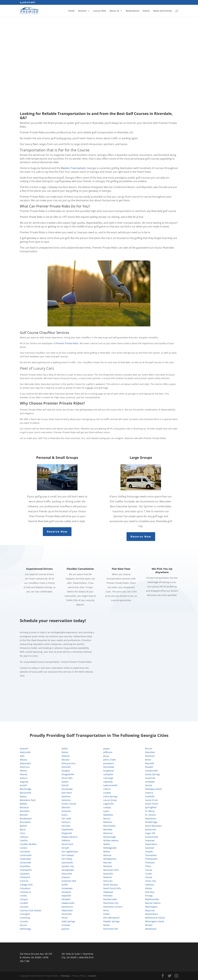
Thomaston (151, 855)
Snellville (150, 796)
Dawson (66, 756)
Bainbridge (26, 789)
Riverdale (150, 752)
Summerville (152, 837)
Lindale (107, 793)
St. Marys (150, 811)
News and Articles (163, 11)
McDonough (110, 837)
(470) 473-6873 (29, 2)
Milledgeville (110, 848)
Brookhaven (26, 818)
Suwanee (150, 840)
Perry (106, 910)
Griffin (65, 885)
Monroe (107, 855)
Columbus (25, 888)
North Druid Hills (112, 888)
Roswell (149, 767)
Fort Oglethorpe (70, 852)
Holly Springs (68, 921)
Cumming (25, 918)
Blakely (23, 804)
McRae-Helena (111, 840)
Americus (25, 767)
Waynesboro (152, 914)
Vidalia (149, 888)
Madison (108, 822)
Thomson (150, 863)
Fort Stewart (68, 855)
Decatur (66, 760)
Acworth (24, 749)
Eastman (66, 796)
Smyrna (149, 793)
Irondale (66, 925)
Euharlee (66, 811)
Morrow (107, 863)
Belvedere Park (28, 800)
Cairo (23, 833)
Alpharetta (25, 763)
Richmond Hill (111, 929)
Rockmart (150, 756)
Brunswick (25, 822)
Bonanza (24, 807)
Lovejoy (107, 807)
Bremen (24, 815)
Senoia (149, 785)
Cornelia (24, 907)
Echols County (69, 804)
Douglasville (68, 774)
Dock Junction (69, 763)
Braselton (25, 811)
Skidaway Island (153, 789)
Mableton (108, 815)
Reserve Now (57, 532)
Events (146, 11)
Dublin (65, 782)
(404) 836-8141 (86, 957)
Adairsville (25, 752)
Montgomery (110, 859)
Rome (148, 760)
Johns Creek (109, 760)
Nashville (108, 874)
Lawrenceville (110, 785)
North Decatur (111, 885)
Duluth (65, 785)
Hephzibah (67, 910)
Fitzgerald (67, 833)
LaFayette (108, 774)
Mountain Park (111, 870)
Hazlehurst (67, 907)
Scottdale (150, 782)
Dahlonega (25, 929)
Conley (23, 896)
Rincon (149, 749)
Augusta (24, 782)
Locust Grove (110, 800)
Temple (149, 852)
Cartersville (26, 855)
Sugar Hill (150, 833)
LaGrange (108, 778)
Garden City (68, 866)
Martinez (108, 833)
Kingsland (109, 771)
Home (71, 11)
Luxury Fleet (100, 11)
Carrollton (25, 852)
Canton (24, 848)
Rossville (150, 763)
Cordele (24, 903)
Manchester (110, 826)
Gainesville (67, 863)
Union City (150, 881)
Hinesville (67, 914)
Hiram (65, 918)
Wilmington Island (155, 921)
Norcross (108, 881)
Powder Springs (111, 921)
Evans (65, 815)
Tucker (149, 874)
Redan (107, 925)
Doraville (66, 767)
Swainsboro (151, 844)
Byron (23, 829)
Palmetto (108, 896)
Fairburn (66, 822)
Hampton (66, 892)
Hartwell (66, 899)
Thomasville (151, 859)
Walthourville (152, 899)
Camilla (24, 840)
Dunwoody (67, 789)
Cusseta (24, 921)
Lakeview (108, 782)
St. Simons (151, 815)
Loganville (109, 804)
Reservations (133, 11)
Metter (107, 844)
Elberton (66, 807)
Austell (23, 785)
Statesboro (151, 818)
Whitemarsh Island (155, 918)
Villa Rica (150, 892)
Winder (149, 925)
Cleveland (25, 877)
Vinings (149, 896)
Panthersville (110, 899)
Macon (107, 818)
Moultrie (108, 866)
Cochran (24, 881)
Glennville (67, 874)
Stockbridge (151, 822)
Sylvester (150, 848)
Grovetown (67, 888)
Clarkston (25, 874)
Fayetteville (67, 829)
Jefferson (108, 752)
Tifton (148, 866)
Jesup (106, 756)
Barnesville (26, 793)
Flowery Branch (70, 837)
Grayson (66, 877)
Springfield (151, 807)
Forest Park (67, 844)
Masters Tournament (73, 168)
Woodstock (151, 929)
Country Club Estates (31, 910)
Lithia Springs (110, 796)
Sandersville (151, 771)
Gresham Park (69, 881)
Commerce (25, 892)
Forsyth (65, 848)
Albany (23, 760)
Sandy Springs (153, 774)
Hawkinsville (68, 903)
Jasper (107, 749)
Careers (92, 976)
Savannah (150, 778)
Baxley (23, 796)
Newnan (108, 877)
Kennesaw (109, 767)
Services (82, 11)
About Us (114, 11)
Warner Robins (153, 903)
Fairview (66, 826)
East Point (67, 793)
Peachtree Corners (113, 907)
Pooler (107, 914)
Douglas (66, 771)
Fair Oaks (66, 818)
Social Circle (151, 800)
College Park (26, 885)
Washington (151, 907)
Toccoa (149, 870)
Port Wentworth (111, 918)
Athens (23, 771)
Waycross (150, 910)
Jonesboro (109, 763)
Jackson (65, 929)
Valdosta (150, 885)
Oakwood (108, 892)
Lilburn (107, 789)
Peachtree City (111, 903)
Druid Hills (67, 778)
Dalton (65, 752)
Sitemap (65, 976)
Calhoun (24, 837)
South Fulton (152, 804)
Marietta (108, 829)
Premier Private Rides (67, 343)
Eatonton (66, 800)
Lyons (106, 811)
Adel (22, 756)
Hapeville (66, 896)
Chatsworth (26, 870)
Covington (25, 914)
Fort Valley (67, 859)
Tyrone (149, 877)
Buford (23, 826)
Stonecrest (151, 829)
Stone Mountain (153, 826)
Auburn (24, 778)
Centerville (25, 863)
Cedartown (25, 859)
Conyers (24, 899)
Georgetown (68, 870)
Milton (107, 852)
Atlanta (24, 774)
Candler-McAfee (28, 844)
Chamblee (25, 866)
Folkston (66, 840)
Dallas (65, 749)
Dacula (23, 925)
